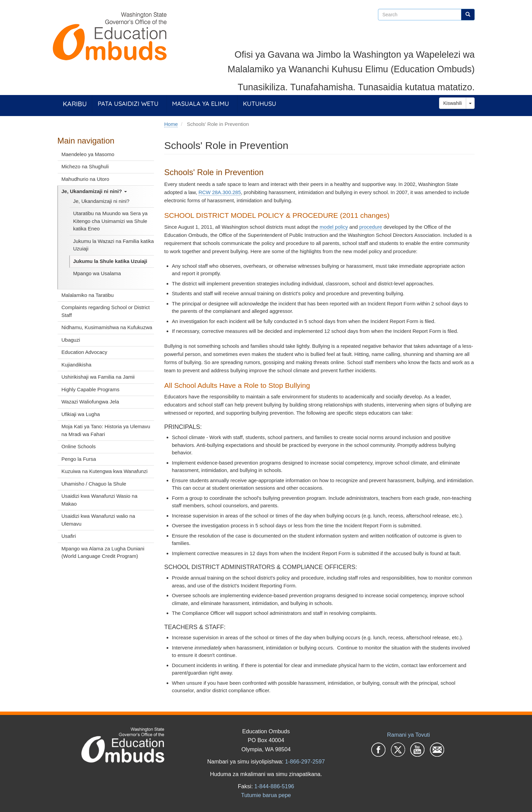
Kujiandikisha (76, 365)
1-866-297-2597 (305, 761)
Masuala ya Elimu (201, 104)
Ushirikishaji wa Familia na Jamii (98, 377)
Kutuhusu (260, 104)
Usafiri (69, 536)
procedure (371, 227)
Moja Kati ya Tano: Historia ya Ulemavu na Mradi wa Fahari (106, 430)
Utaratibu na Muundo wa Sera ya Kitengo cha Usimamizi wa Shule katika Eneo (110, 221)
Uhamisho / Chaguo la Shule (94, 484)
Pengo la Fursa (79, 459)
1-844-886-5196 (274, 786)
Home (171, 124)
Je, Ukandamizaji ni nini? (94, 191)
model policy (334, 227)
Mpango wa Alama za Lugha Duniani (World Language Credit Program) (103, 552)
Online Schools (79, 446)
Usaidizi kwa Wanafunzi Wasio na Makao (99, 500)
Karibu (75, 104)
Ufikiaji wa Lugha (81, 414)
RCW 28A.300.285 (220, 192)
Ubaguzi (71, 340)
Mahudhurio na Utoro (85, 179)
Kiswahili (453, 103)
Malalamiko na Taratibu (88, 295)
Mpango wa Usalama (97, 273)
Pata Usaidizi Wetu (128, 104)
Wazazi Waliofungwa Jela (90, 402)
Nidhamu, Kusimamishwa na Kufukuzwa (107, 327)
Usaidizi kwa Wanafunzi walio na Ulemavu (98, 520)
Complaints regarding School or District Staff (106, 311)
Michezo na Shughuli (85, 166)
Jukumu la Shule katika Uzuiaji (110, 261)
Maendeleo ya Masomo (88, 154)
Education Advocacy (84, 352)
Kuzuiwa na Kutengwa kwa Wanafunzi (104, 471)
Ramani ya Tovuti (408, 735)
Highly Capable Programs (90, 389)
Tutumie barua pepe (266, 795)
